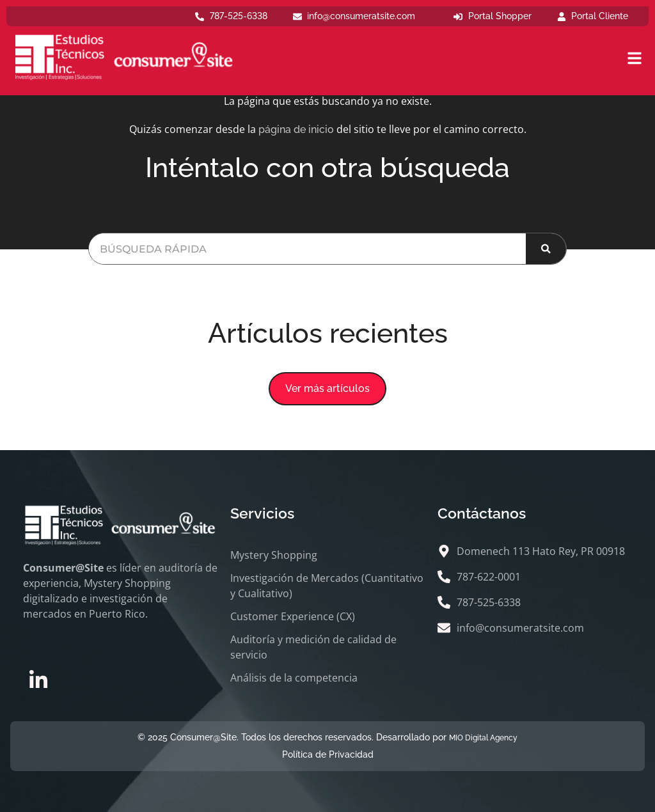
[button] (327, 389)
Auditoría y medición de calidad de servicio (313, 647)
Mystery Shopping (274, 555)
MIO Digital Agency (483, 738)
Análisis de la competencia (294, 678)
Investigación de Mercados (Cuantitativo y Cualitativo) (327, 586)
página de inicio (296, 129)
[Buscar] (546, 249)
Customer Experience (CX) (293, 616)
